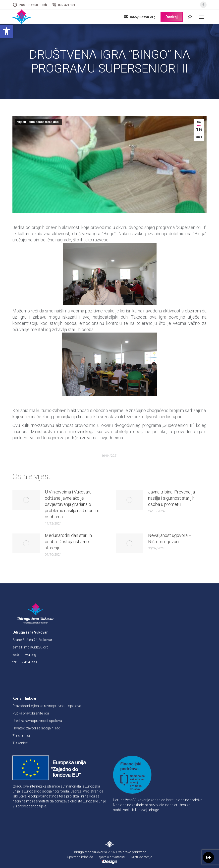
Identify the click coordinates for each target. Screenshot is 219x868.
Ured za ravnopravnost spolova (37, 721)
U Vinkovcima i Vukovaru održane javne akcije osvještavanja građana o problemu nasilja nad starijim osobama (72, 504)
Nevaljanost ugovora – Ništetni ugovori (170, 538)
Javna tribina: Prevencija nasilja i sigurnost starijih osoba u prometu (171, 498)
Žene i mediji (22, 736)
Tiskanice (20, 743)
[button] (6, 31)
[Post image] (26, 500)
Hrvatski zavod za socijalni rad (36, 728)
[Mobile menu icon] (202, 17)
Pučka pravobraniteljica (31, 713)
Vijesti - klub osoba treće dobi (38, 122)
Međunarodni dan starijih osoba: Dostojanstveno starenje (68, 542)
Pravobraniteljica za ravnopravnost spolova (47, 706)
